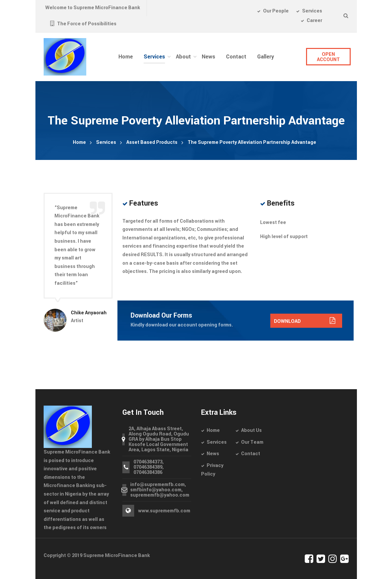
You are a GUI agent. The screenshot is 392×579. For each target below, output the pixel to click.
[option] (78, 262)
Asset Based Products (152, 142)
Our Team (252, 442)
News (213, 454)
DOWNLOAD (305, 321)
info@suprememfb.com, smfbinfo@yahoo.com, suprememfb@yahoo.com (160, 490)
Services (106, 142)
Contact (251, 454)
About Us (251, 430)
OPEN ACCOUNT (328, 57)
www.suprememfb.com (164, 511)
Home (79, 142)
